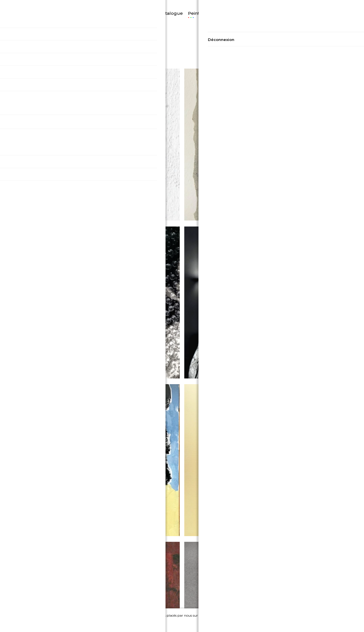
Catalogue (162, 6)
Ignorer (326, 622)
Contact (286, 580)
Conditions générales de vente (78, 588)
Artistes (247, 6)
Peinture (188, 6)
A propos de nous (286, 588)
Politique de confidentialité (78, 580)
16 (306, 46)
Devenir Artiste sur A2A (286, 596)
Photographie (218, 6)
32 (318, 46)
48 (331, 46)
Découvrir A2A (84, 7)
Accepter (293, 622)
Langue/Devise (46, 6)
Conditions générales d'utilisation (78, 596)
